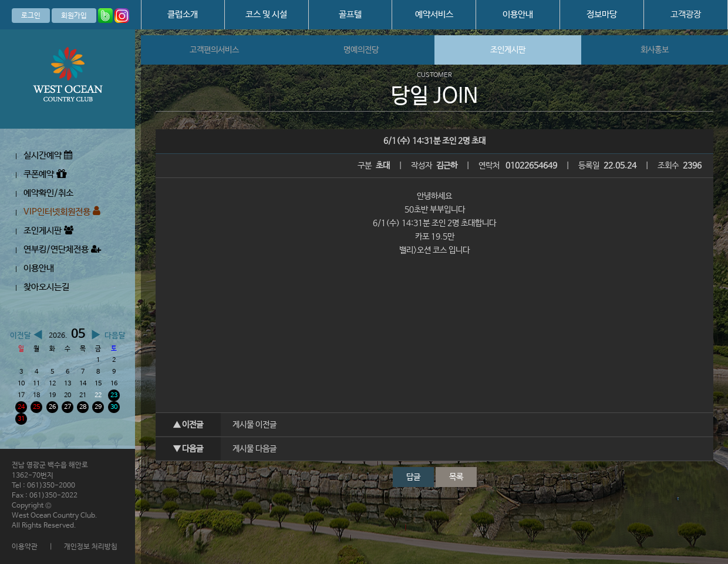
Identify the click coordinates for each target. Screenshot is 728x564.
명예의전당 (361, 50)
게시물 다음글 (255, 449)
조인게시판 (48, 231)
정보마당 (602, 14)
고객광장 (686, 14)
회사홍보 (655, 50)
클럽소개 (183, 14)
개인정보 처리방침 (91, 547)
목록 (456, 477)
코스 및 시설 (266, 14)
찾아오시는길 (46, 287)
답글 (413, 477)
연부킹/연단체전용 (62, 249)
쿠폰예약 (45, 174)
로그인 (31, 16)
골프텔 (350, 14)
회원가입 (74, 16)
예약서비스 (434, 14)
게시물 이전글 (255, 425)
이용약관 (25, 547)
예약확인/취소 (48, 193)
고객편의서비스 (214, 50)
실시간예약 (48, 155)
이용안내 (518, 14)
